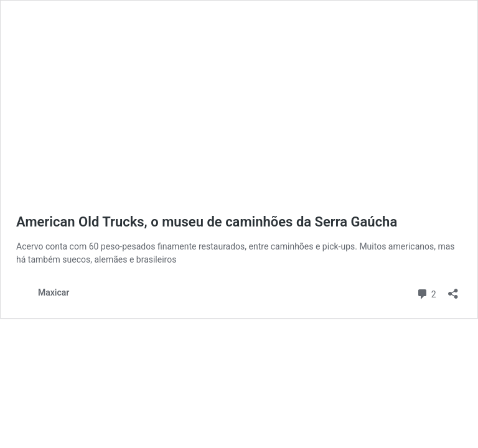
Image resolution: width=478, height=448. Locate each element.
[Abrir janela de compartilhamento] (453, 290)
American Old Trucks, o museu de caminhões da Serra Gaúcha (207, 222)
